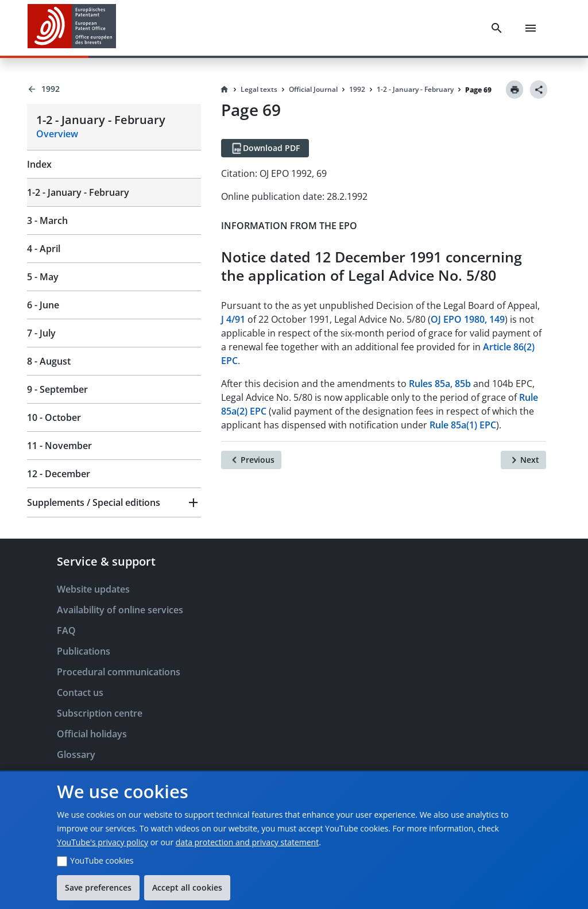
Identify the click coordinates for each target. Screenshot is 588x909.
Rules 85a (430, 384)
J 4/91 (233, 319)
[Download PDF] (265, 148)
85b (463, 384)
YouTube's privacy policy (102, 842)
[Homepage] (225, 90)
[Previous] (251, 460)
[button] (114, 502)
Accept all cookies (187, 887)
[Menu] (531, 28)
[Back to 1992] (114, 89)
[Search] (497, 28)
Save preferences (98, 887)
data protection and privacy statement (247, 842)
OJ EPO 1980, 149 (468, 319)
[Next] (523, 460)
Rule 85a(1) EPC (463, 425)
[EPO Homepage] (72, 28)
